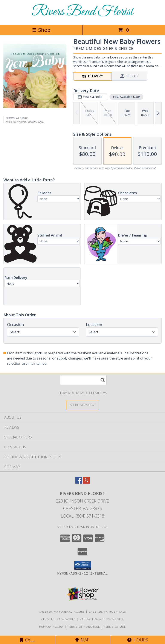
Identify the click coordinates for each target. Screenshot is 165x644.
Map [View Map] (82, 640)
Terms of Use (115, 627)
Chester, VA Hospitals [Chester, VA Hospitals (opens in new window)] (107, 612)
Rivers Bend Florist (82, 12)
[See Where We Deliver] (82, 405)
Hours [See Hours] (138, 640)
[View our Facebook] (79, 482)
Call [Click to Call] (27, 640)
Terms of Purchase (84, 627)
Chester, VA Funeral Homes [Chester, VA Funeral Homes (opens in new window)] (62, 612)
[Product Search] (83, 380)
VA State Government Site (102, 619)
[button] (83, 565)
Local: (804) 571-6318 (82, 516)
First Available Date (126, 97)
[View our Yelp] (86, 482)
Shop (41, 30)
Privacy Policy (51, 627)
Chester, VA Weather (59, 619)
